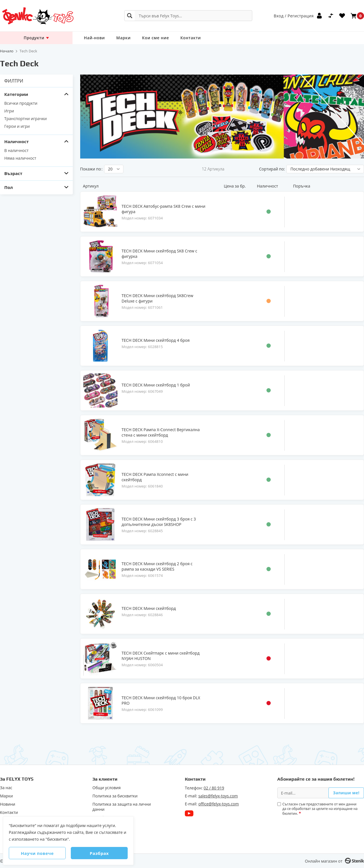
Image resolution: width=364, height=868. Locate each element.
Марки (124, 38)
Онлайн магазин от (324, 861)
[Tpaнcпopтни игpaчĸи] (36, 119)
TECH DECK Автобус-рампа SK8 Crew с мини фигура (164, 209)
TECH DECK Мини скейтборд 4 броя (156, 340)
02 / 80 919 (214, 788)
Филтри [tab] (14, 81)
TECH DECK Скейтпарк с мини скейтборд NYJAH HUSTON (161, 656)
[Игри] (36, 111)
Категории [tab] (16, 94)
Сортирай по (271, 169)
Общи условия (106, 788)
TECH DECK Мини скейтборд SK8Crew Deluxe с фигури (158, 298)
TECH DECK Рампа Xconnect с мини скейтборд (155, 477)
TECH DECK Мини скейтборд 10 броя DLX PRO (161, 700)
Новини (8, 804)
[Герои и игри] (36, 126)
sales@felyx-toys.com (218, 796)
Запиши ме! (346, 793)
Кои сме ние (155, 38)
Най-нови (94, 38)
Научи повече (37, 853)
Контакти (191, 38)
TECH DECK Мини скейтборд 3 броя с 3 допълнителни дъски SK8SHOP (159, 522)
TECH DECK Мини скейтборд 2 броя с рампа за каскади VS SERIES (157, 566)
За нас (6, 788)
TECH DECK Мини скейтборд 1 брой (156, 385)
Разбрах (99, 853)
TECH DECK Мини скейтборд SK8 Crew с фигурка (160, 254)
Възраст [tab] (13, 173)
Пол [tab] (9, 187)
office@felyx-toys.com (218, 804)
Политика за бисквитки (115, 796)
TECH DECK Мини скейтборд (149, 608)
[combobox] (188, 16)
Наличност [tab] (16, 142)
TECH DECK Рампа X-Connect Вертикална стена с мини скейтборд (161, 432)
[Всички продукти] (36, 103)
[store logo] (38, 16)
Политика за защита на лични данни (122, 807)
